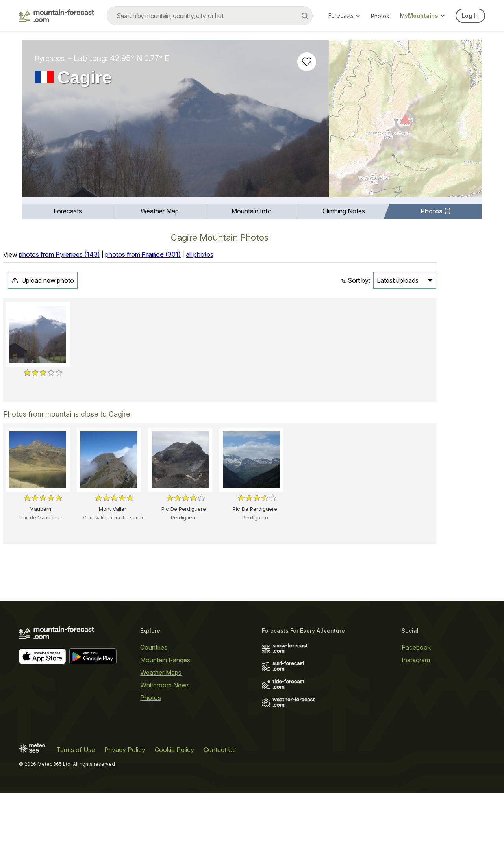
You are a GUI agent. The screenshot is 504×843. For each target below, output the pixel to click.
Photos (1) (436, 211)
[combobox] (210, 16)
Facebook (416, 697)
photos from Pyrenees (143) (59, 359)
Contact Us (220, 800)
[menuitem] (68, 211)
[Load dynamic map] (405, 122)
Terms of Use (76, 800)
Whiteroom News (165, 735)
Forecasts (344, 16)
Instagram (416, 710)
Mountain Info (252, 211)
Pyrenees (50, 58)
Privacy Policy (125, 800)
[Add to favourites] (307, 62)
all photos (200, 359)
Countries (154, 697)
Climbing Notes (344, 211)
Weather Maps (161, 722)
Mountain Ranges (165, 710)
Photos (380, 16)
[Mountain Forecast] (57, 16)
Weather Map (160, 211)
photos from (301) (143, 359)
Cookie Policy (174, 800)
